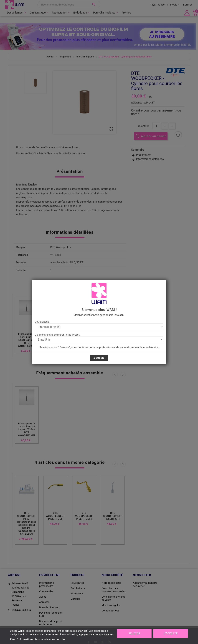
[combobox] (99, 340)
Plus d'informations (22, 639)
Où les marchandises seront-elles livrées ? (58, 335)
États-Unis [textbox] (44, 340)
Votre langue (42, 322)
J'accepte (171, 633)
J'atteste (99, 358)
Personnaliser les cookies (50, 639)
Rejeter (134, 633)
